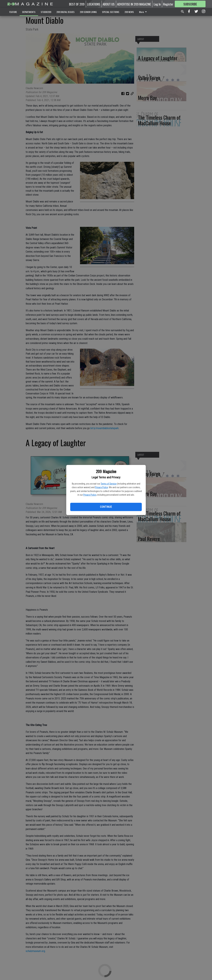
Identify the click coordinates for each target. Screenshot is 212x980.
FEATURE (13, 12)
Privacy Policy (102, 487)
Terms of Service (109, 484)
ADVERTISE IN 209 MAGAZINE (134, 4)
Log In (157, 4)
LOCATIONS (94, 4)
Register (168, 4)
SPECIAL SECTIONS (111, 12)
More (144, 12)
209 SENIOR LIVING (88, 12)
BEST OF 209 (77, 4)
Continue (106, 507)
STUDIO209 (46, 12)
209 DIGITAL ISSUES (66, 12)
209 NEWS (129, 12)
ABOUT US (109, 4)
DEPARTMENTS (29, 12)
